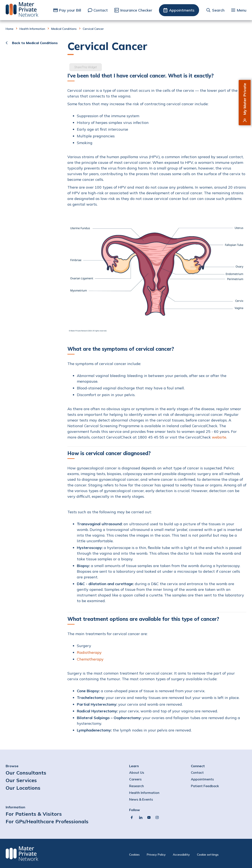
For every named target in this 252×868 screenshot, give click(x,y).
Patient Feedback (205, 786)
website (219, 437)
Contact (101, 10)
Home (10, 29)
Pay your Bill (70, 10)
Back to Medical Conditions (35, 43)
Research (136, 786)
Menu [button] (241, 10)
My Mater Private (245, 99)
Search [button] (218, 10)
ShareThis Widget (86, 67)
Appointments (182, 10)
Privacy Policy (156, 855)
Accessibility (181, 855)
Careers (135, 779)
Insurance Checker (136, 10)
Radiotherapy (89, 652)
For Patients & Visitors (34, 814)
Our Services (21, 780)
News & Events (141, 799)
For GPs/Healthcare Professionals (47, 821)
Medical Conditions (64, 29)
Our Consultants (26, 773)
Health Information (32, 29)
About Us (137, 772)
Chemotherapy (91, 659)
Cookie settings (208, 855)
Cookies (134, 855)
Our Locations (23, 788)
